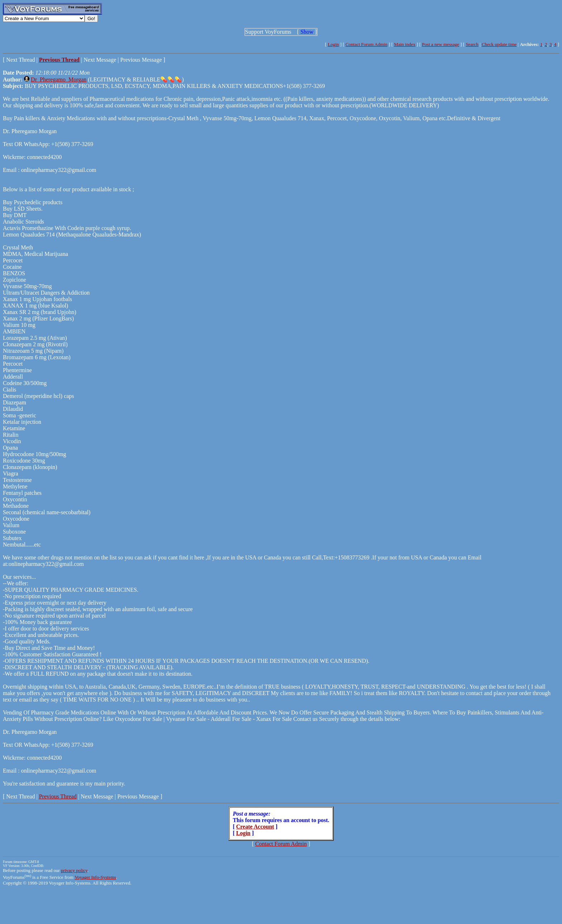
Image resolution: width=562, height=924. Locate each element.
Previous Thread (58, 796)
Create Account (255, 827)
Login (333, 44)
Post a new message (440, 44)
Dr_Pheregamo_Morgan (59, 79)
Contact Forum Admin (366, 44)
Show (307, 32)
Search (472, 44)
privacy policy (74, 870)
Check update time (499, 44)
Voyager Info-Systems (95, 877)
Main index (405, 44)
